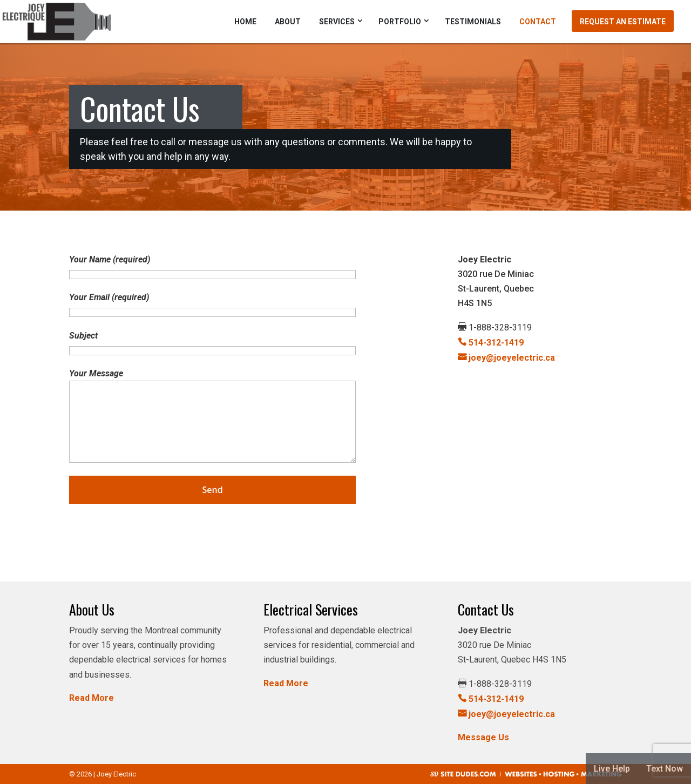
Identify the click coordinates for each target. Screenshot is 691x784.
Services (337, 22)
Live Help (612, 769)
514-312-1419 (491, 343)
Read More (92, 698)
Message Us (483, 737)
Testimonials (473, 22)
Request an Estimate (623, 22)
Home (245, 22)
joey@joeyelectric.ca (506, 358)
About (288, 22)
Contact (538, 22)
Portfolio (400, 22)
